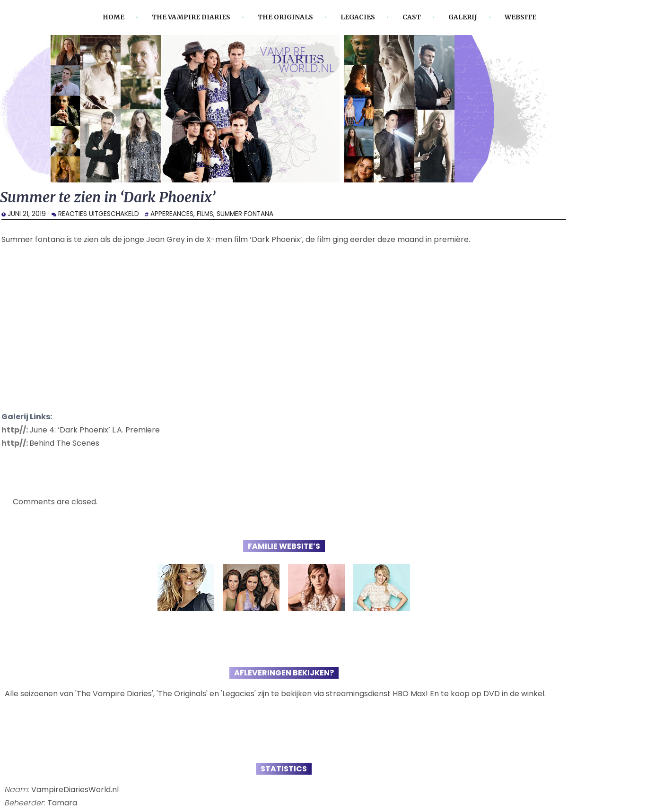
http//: (15, 430)
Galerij (463, 17)
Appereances (172, 214)
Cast (412, 17)
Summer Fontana (245, 214)
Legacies (358, 17)
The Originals (285, 17)
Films (205, 214)
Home (113, 17)
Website (520, 17)
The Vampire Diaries (191, 17)
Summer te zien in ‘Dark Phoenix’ (108, 197)
